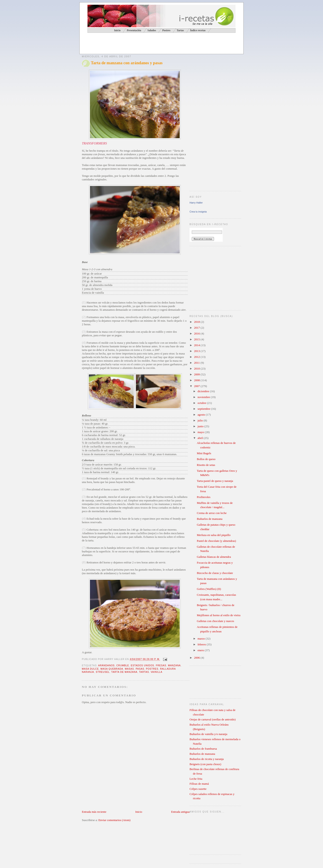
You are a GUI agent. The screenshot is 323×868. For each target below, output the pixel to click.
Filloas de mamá (199, 784)
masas (130, 669)
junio (201, 426)
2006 (197, 658)
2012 (197, 357)
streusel (103, 672)
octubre (202, 403)
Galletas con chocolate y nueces (215, 621)
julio (201, 420)
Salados (152, 30)
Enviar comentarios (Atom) (115, 820)
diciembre (204, 391)
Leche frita (196, 779)
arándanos (106, 665)
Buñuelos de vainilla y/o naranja (208, 734)
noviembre (204, 397)
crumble (123, 665)
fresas (161, 665)
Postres (166, 30)
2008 (197, 380)
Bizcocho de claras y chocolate (215, 573)
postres (152, 669)
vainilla (157, 672)
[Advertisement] (134, 44)
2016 (197, 333)
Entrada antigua (180, 812)
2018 (197, 322)
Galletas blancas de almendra (214, 557)
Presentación (134, 30)
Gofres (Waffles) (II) (209, 589)
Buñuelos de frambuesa (203, 749)
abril (201, 438)
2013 (197, 351)
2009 (197, 374)
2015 (197, 339)
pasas (140, 669)
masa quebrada (112, 669)
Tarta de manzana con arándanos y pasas (127, 63)
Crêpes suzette (198, 789)
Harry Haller (196, 203)
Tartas (180, 30)
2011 (197, 363)
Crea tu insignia (198, 212)
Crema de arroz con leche (212, 513)
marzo (202, 639)
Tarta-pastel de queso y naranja (215, 481)
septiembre (204, 409)
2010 (197, 369)
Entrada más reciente (94, 812)
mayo (201, 432)
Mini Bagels (204, 453)
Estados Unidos (142, 665)
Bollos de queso (206, 459)
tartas (144, 672)
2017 (197, 328)
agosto (202, 415)
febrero (202, 644)
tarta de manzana (124, 672)
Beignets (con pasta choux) (205, 764)
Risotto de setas (206, 465)
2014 (197, 345)
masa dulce (90, 669)
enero (201, 650)
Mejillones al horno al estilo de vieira (218, 615)
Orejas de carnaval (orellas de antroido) (213, 719)
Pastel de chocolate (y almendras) (216, 541)
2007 (197, 386)
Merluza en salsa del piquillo (214, 535)
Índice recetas (198, 30)
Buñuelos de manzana (210, 519)
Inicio (139, 812)
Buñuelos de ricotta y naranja (207, 759)
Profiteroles (204, 497)
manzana (174, 665)
